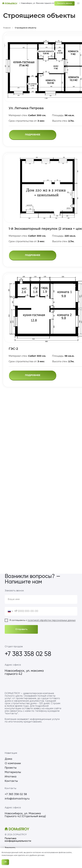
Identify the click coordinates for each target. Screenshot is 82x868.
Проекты (11, 768)
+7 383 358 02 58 (28, 654)
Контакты (11, 781)
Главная (7, 28)
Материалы (13, 772)
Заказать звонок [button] (65, 3)
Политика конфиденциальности (18, 840)
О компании (13, 763)
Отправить (21, 629)
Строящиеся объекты (26, 28)
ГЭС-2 (13, 349)
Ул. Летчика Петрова (26, 108)
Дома (8, 759)
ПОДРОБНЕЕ (33, 135)
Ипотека (11, 777)
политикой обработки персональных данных (52, 620)
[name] (41, 599)
